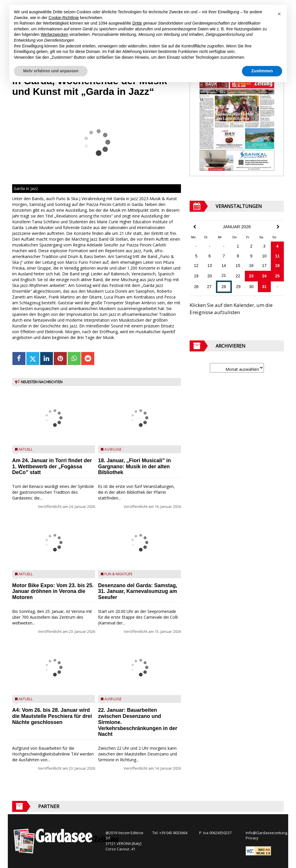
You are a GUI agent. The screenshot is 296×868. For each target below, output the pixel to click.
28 (224, 287)
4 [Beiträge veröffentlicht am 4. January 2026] (277, 246)
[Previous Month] (195, 227)
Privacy (252, 838)
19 (196, 276)
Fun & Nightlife (118, 574)
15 (238, 266)
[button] (279, 14)
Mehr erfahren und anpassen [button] (51, 71)
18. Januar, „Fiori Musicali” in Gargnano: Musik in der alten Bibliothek (134, 467)
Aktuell (26, 449)
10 (264, 256)
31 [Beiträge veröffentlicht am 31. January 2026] (264, 287)
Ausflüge (113, 449)
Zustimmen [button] (262, 71)
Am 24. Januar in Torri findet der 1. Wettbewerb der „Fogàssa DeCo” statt (52, 467)
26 (196, 287)
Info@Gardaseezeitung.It (268, 833)
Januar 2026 (237, 227)
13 (210, 266)
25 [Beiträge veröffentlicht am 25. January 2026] (277, 276)
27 (209, 287)
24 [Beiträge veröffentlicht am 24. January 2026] (264, 276)
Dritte (137, 23)
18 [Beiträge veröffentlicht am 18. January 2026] (277, 266)
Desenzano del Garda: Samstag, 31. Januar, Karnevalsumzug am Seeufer (138, 591)
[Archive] (237, 368)
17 (264, 266)
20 (210, 276)
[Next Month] (278, 227)
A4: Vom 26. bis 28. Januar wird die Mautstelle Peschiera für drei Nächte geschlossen (52, 716)
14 (224, 266)
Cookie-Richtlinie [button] (64, 18)
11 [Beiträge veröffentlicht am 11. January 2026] (277, 256)
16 (251, 266)
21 (224, 275)
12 (196, 266)
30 (251, 287)
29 (238, 287)
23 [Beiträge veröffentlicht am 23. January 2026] (251, 276)
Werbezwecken (54, 34)
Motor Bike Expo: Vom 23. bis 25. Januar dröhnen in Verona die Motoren (53, 591)
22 (238, 276)
